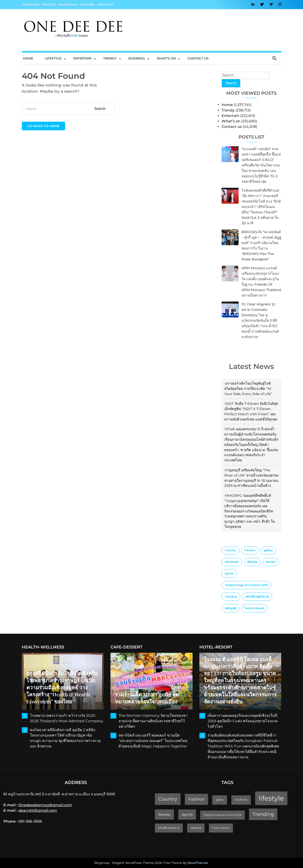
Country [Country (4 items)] (230, 550)
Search (231, 83)
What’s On (166, 58)
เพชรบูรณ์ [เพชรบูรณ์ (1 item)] (231, 608)
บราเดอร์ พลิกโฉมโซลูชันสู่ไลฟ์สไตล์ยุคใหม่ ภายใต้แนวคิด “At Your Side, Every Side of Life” (248, 389)
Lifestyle (53, 58)
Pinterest (106, 5)
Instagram (68, 5)
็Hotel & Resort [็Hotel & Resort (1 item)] (255, 608)
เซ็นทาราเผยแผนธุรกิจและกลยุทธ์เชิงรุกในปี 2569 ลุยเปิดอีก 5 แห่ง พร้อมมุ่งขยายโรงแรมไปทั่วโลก (243, 721)
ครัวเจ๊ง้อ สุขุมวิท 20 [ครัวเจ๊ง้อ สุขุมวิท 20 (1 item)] (257, 597)
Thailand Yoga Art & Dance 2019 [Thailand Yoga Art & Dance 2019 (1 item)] (246, 585)
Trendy (110, 58)
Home (28, 58)
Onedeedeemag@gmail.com (45, 805)
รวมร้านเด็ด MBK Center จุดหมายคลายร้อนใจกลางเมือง (147, 698)
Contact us (198, 58)
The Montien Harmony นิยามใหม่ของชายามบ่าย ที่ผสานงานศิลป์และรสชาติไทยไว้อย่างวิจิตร (153, 721)
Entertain (82, 58)
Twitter (49, 5)
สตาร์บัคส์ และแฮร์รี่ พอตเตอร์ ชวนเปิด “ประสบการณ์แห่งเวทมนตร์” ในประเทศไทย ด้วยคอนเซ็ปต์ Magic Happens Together (153, 741)
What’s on (231, 121)
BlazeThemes (198, 863)
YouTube (87, 5)
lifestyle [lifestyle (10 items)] (252, 562)
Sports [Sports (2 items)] (229, 573)
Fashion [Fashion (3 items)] (250, 550)
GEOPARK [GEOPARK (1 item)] (232, 562)
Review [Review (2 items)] (271, 562)
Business (137, 58)
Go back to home (43, 126)
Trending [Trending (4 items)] (231, 597)
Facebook (31, 5)
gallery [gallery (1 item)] (268, 550)
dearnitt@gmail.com (38, 810)
